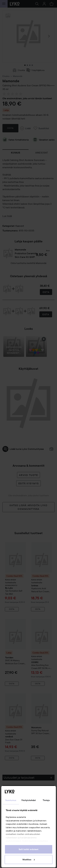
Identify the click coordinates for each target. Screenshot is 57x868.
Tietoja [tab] (46, 800)
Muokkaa (29, 859)
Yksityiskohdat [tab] (28, 800)
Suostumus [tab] (11, 800)
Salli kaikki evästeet (28, 849)
